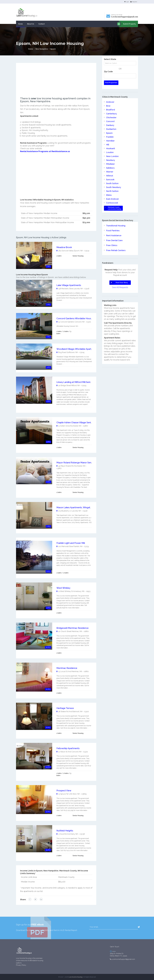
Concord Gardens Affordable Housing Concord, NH (82, 318)
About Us (31, 24)
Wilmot (109, 171)
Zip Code (108, 72)
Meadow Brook (64, 247)
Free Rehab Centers (116, 243)
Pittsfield (110, 160)
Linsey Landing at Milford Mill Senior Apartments (81, 382)
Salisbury (110, 164)
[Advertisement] (56, 82)
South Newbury (113, 182)
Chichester (111, 116)
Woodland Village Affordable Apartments (77, 349)
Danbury (110, 124)
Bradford (110, 109)
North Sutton (112, 186)
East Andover (112, 193)
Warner (110, 168)
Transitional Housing (115, 220)
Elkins (109, 190)
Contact (42, 24)
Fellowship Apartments (68, 748)
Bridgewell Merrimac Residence (73, 628)
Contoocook (112, 197)
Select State (110, 59)
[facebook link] (30, 899)
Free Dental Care (114, 234)
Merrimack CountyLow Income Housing (113, 202)
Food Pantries (112, 224)
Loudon (110, 149)
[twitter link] (36, 899)
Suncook (110, 175)
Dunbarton (111, 127)
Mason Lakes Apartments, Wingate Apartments (80, 507)
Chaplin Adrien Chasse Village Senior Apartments (81, 422)
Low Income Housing (76, 977)
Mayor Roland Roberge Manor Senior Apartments (81, 462)
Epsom (53, 49)
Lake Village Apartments (69, 285)
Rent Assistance (113, 229)
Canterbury (111, 113)
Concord (110, 120)
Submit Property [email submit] (127, 24)
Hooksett (110, 146)
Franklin (110, 135)
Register (134, 2)
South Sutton (112, 179)
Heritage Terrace (65, 708)
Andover (110, 102)
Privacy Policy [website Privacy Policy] (21, 965)
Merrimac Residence (67, 668)
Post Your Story (119, 276)
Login (127, 2)
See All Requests (120, 280)
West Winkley (63, 588)
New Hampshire (42, 49)
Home (20, 24)
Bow (108, 105)
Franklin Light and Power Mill (71, 543)
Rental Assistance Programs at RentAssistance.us (44, 151)
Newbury (110, 157)
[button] (139, 927)
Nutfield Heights (65, 831)
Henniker (110, 138)
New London (112, 153)
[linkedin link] (41, 899)
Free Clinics (111, 238)
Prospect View (64, 790)
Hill (108, 142)
